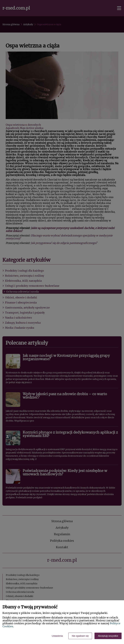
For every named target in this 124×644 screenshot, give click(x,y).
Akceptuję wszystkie (108, 636)
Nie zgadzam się (80, 636)
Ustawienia (57, 636)
